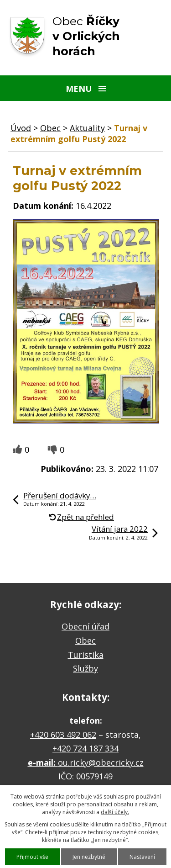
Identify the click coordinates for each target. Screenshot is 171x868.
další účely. (115, 812)
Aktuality (87, 128)
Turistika (86, 655)
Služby (85, 668)
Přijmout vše (32, 857)
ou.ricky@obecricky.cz (101, 762)
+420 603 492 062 (63, 735)
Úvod (21, 128)
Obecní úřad (85, 626)
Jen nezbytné (89, 857)
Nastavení (142, 857)
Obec (50, 128)
